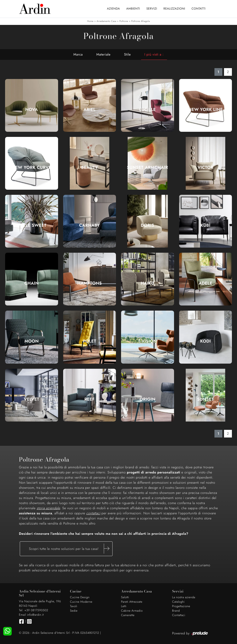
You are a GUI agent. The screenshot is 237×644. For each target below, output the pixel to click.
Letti (124, 606)
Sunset (206, 399)
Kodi (206, 341)
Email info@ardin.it (31, 615)
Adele (206, 283)
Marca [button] (78, 54)
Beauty (90, 168)
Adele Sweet (32, 225)
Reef (90, 399)
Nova (32, 110)
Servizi (152, 9)
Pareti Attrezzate (132, 602)
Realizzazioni (174, 9)
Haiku (147, 283)
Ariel (90, 110)
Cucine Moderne (81, 602)
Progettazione (181, 606)
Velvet (32, 399)
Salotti (125, 597)
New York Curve (32, 168)
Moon (32, 341)
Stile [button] (127, 54)
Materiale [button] (104, 54)
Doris (148, 225)
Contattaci (179, 615)
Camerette (128, 615)
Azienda (114, 9)
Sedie (74, 611)
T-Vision (147, 341)
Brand (176, 611)
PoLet (89, 341)
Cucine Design (80, 597)
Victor (205, 168)
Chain (32, 283)
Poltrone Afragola (141, 21)
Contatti (198, 9)
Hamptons (89, 283)
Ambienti (133, 9)
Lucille (147, 110)
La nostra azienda (184, 597)
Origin (148, 399)
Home (90, 21)
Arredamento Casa (106, 21)
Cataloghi (178, 602)
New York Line (205, 110)
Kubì (205, 225)
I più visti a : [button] (154, 54)
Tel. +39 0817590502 (34, 610)
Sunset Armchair (148, 168)
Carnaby (90, 225)
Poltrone (124, 21)
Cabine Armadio (132, 611)
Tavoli (74, 606)
